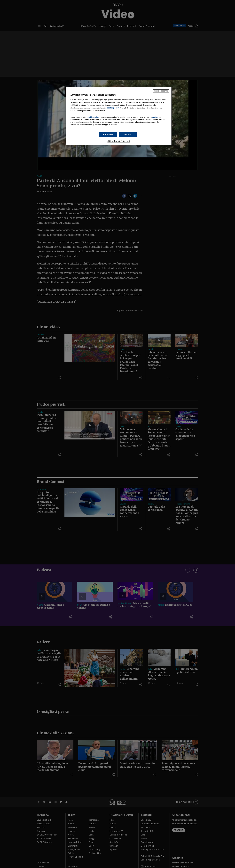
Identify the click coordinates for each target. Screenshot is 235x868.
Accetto (128, 134)
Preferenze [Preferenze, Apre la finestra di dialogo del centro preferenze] (108, 134)
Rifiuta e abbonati (161, 91)
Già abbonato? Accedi (119, 141)
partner (155, 117)
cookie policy (113, 108)
